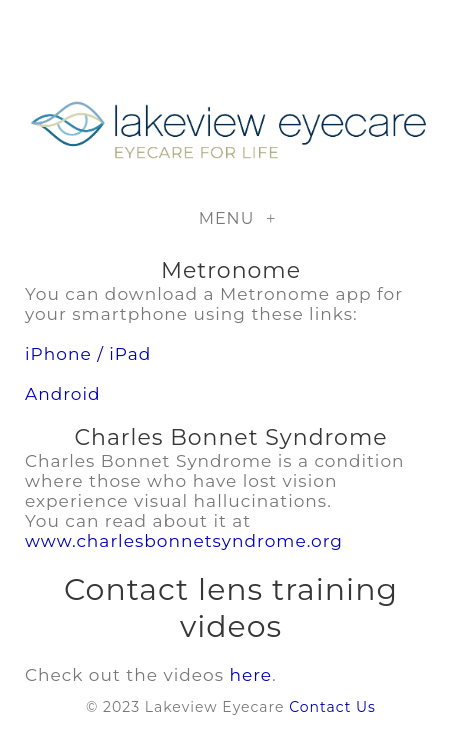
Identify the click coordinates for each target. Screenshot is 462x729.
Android (63, 394)
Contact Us (332, 707)
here (250, 675)
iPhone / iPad (88, 354)
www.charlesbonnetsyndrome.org (184, 541)
